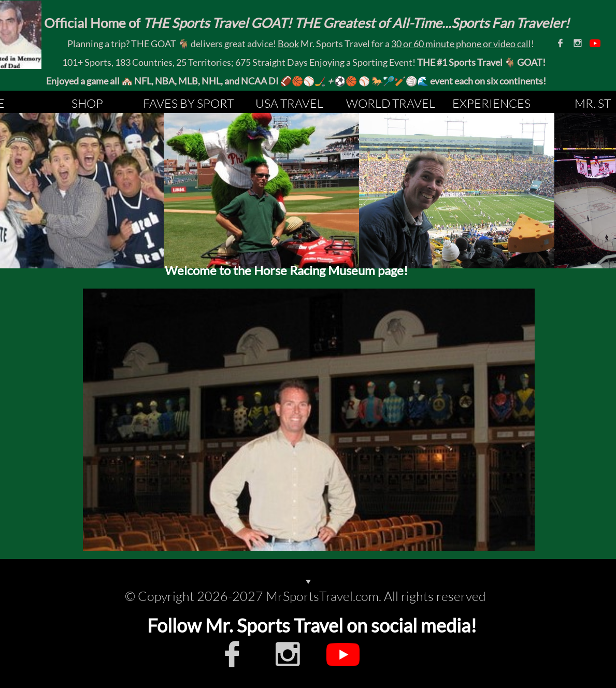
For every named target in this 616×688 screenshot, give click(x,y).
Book (288, 44)
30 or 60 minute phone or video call (461, 44)
